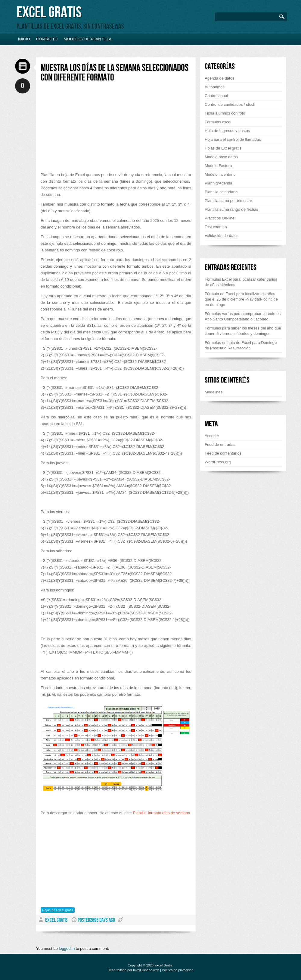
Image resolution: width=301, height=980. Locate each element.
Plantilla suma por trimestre (228, 201)
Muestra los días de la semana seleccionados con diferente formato (115, 73)
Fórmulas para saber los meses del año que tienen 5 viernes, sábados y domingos (243, 331)
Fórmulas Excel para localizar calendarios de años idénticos (241, 282)
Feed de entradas (220, 444)
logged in (67, 948)
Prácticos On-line (220, 218)
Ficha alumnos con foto (225, 113)
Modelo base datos (221, 157)
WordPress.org (218, 462)
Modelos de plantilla (87, 39)
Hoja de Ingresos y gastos (227, 131)
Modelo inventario (220, 174)
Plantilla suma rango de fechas (231, 209)
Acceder (212, 436)
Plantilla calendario (221, 192)
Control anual (216, 96)
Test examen (216, 227)
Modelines (214, 392)
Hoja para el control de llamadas (233, 139)
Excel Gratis (49, 13)
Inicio (24, 39)
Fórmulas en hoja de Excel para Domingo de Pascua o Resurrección (241, 345)
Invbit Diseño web (146, 970)
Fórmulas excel (218, 122)
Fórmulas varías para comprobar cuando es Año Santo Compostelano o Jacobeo (243, 316)
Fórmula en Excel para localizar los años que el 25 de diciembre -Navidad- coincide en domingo (241, 299)
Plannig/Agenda (219, 183)
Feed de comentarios (223, 453)
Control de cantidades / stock (230, 104)
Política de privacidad (178, 970)
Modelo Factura (218, 166)
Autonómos (215, 87)
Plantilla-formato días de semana (161, 813)
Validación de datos (222, 236)
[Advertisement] (91, 129)
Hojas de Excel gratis (58, 910)
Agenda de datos (219, 78)
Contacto (47, 39)
